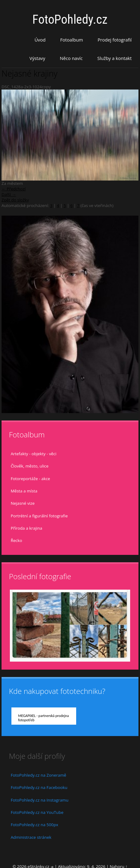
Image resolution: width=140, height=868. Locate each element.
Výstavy (37, 58)
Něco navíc (71, 58)
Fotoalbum (72, 40)
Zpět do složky (15, 200)
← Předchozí (14, 189)
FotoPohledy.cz (70, 20)
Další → (9, 194)
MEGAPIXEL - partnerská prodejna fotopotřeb (44, 718)
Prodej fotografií (115, 40)
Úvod (40, 40)
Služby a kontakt (115, 58)
